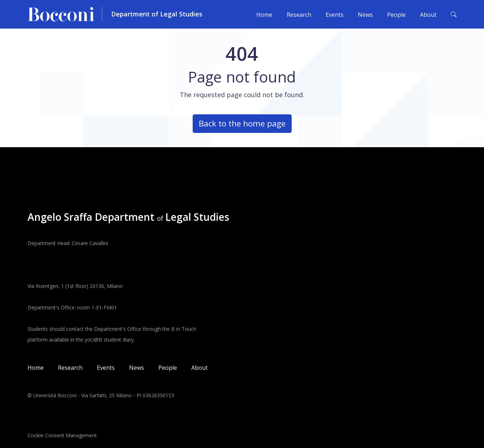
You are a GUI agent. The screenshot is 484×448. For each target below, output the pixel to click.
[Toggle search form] (454, 14)
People (396, 15)
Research (299, 15)
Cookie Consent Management (62, 435)
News (365, 15)
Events (335, 15)
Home (264, 15)
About (428, 15)
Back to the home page (242, 123)
